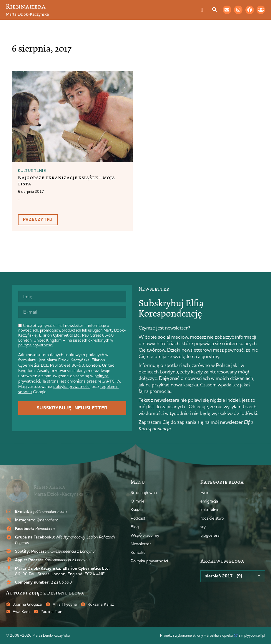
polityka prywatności (72, 386)
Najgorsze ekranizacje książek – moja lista (66, 181)
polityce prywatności (35, 345)
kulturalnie (32, 170)
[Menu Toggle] (205, 10)
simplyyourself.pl (252, 635)
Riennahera (26, 6)
